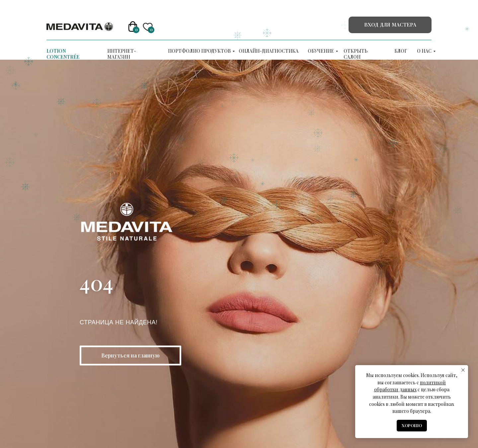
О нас (424, 51)
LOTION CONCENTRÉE (63, 54)
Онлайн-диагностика (269, 51)
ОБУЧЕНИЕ (321, 51)
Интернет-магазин (122, 54)
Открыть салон (356, 54)
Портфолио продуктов (199, 51)
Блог (401, 51)
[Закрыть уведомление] (463, 370)
